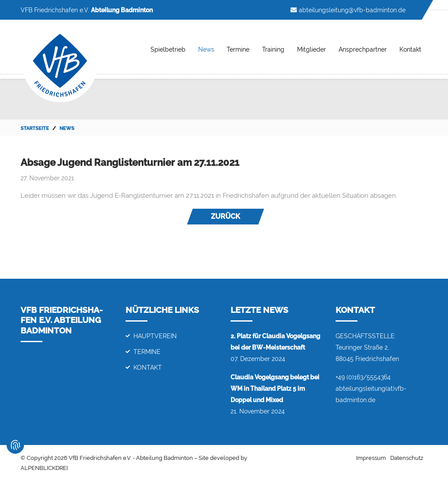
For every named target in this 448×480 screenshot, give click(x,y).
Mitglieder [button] (311, 49)
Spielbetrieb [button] (168, 49)
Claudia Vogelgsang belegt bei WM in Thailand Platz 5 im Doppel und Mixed (275, 388)
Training (273, 49)
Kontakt (410, 49)
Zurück (226, 216)
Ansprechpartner (363, 49)
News (206, 49)
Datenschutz (407, 458)
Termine (238, 49)
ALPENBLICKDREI (44, 468)
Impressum (371, 458)
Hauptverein (155, 336)
